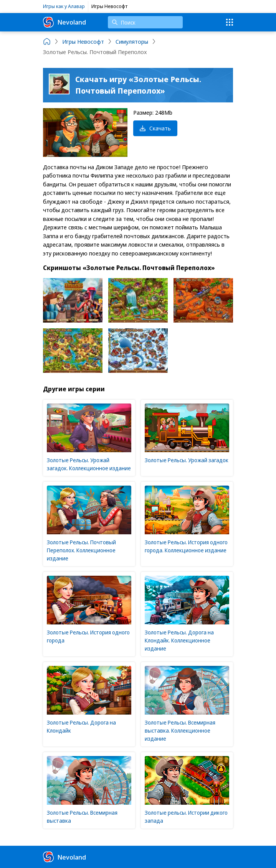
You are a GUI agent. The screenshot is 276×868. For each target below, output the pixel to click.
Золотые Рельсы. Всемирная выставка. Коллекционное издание (180, 730)
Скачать (155, 128)
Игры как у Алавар (64, 6)
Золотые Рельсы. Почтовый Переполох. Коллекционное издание (81, 550)
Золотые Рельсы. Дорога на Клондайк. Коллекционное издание (179, 640)
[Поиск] (145, 22)
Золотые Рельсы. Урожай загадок (187, 460)
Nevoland (64, 22)
